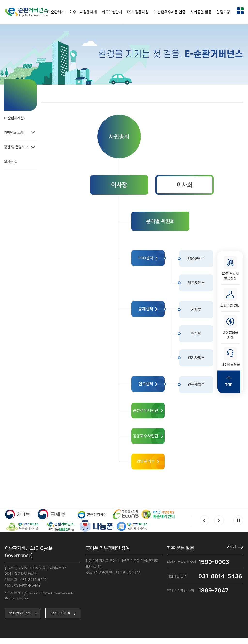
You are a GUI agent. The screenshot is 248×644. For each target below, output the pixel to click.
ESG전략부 (204, 261)
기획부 (202, 311)
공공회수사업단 (152, 440)
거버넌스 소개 (26, 131)
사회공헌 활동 (201, 12)
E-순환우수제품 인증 (170, 12)
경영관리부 (152, 466)
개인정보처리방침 (20, 619)
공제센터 (152, 311)
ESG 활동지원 (138, 12)
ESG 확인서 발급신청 (230, 266)
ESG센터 (152, 261)
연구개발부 (204, 386)
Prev (204, 526)
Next (219, 526)
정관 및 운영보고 (26, 145)
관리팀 (202, 336)
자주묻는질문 (230, 358)
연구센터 (152, 386)
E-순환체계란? (16, 116)
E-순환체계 (56, 12)
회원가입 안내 (230, 297)
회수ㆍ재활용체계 (83, 12)
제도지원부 (204, 285)
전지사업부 (204, 360)
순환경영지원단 (152, 413)
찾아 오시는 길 (61, 619)
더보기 (231, 552)
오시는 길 (12, 160)
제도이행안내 (112, 12)
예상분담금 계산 (230, 327)
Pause (238, 526)
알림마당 (223, 12)
